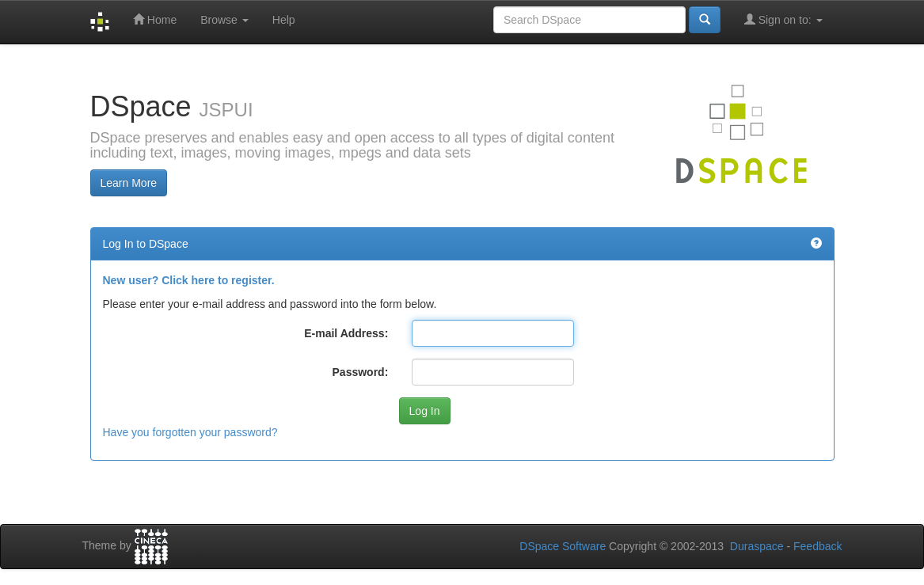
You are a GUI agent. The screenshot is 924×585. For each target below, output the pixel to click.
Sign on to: (783, 19)
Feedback (818, 546)
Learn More (129, 183)
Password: (361, 372)
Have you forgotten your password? (190, 432)
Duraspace (757, 546)
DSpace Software (563, 546)
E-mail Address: (346, 333)
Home (155, 19)
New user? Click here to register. (189, 280)
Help (284, 20)
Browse (224, 20)
